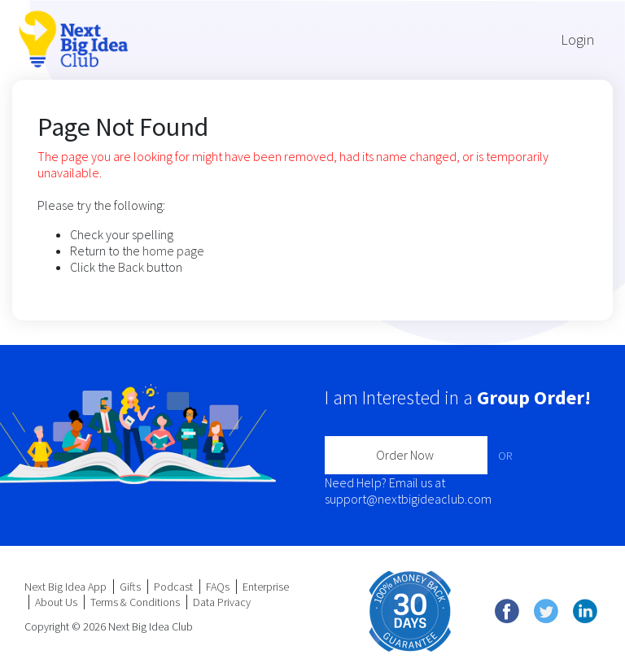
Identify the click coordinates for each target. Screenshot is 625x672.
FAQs (218, 587)
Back (131, 267)
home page (173, 251)
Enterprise (266, 587)
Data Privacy (222, 602)
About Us (56, 602)
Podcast (173, 587)
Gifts (130, 587)
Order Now (405, 455)
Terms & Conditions (135, 602)
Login (577, 39)
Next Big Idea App (66, 587)
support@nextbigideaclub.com (408, 499)
